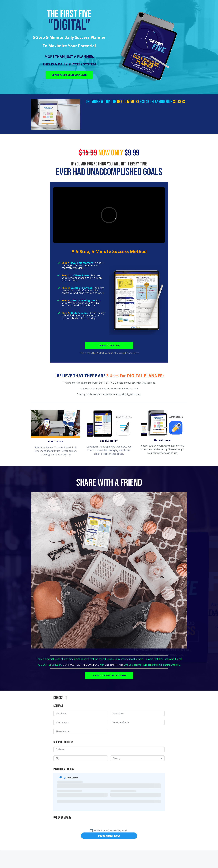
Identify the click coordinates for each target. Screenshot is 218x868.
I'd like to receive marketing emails (111, 831)
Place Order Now (109, 836)
